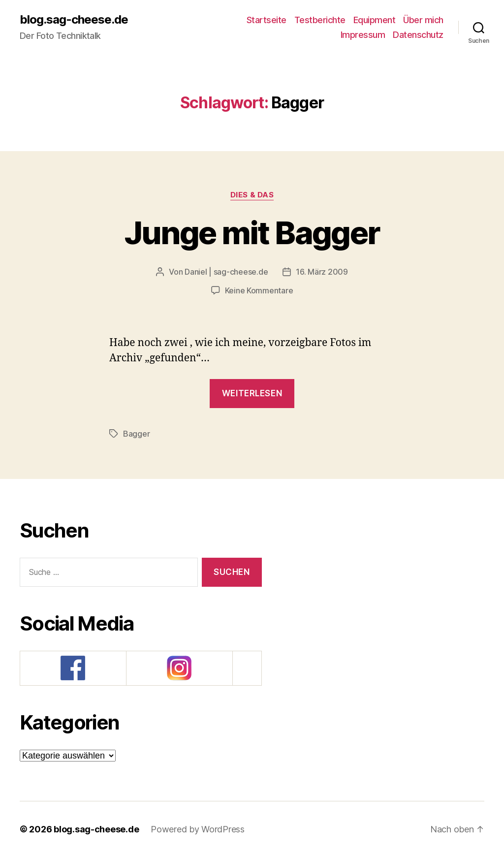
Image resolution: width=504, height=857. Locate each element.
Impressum (363, 35)
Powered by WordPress (198, 829)
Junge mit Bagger (252, 233)
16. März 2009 (322, 272)
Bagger (136, 434)
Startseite (267, 20)
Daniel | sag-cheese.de (226, 272)
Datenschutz (418, 35)
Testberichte (320, 20)
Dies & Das (252, 195)
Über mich (423, 20)
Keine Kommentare (259, 290)
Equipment (375, 20)
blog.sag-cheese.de (74, 20)
